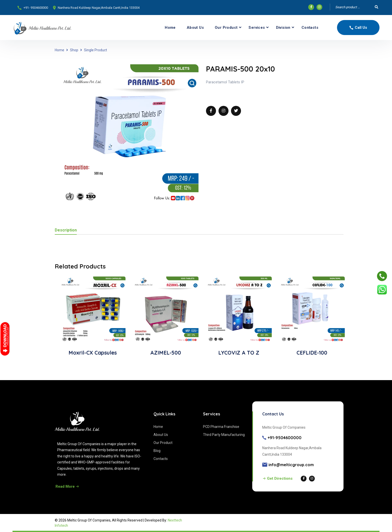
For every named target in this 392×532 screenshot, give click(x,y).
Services (257, 28)
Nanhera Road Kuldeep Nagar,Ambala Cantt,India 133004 (99, 8)
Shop (74, 50)
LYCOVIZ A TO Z (239, 353)
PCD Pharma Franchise (221, 427)
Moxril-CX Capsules (93, 353)
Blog (157, 451)
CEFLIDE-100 (312, 353)
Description (66, 230)
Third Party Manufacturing (224, 435)
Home (170, 28)
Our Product (226, 28)
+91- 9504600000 (36, 8)
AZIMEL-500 (166, 353)
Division (283, 28)
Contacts (310, 28)
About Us (195, 28)
